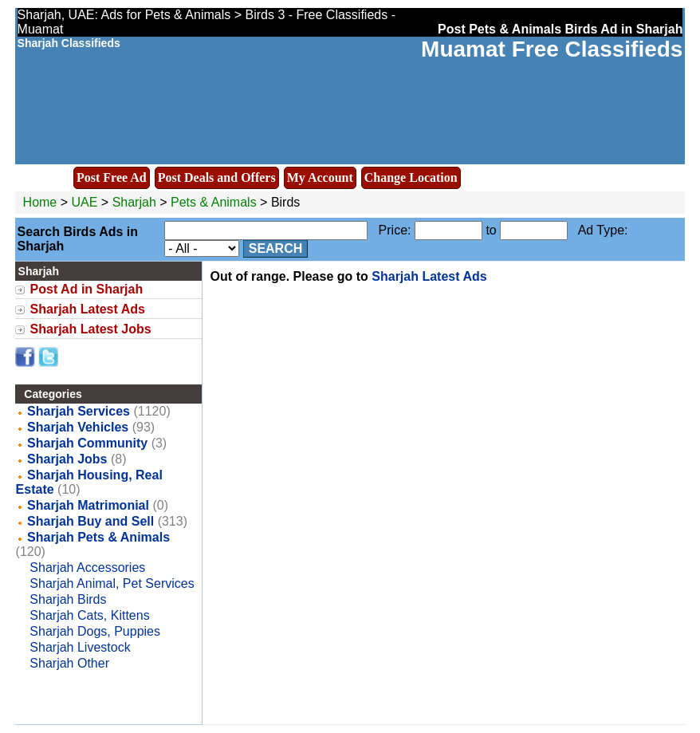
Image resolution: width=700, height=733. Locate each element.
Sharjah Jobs (67, 459)
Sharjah (136, 202)
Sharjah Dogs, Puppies (95, 631)
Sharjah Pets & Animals (98, 537)
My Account (320, 177)
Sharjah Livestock (80, 647)
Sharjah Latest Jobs (91, 329)
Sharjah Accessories (87, 567)
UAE (85, 202)
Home (40, 202)
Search (276, 248)
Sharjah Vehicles (78, 427)
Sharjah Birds (68, 599)
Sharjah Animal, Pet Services (112, 583)
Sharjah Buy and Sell (90, 521)
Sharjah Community (87, 443)
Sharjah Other (69, 663)
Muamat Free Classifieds (552, 49)
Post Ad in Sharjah (87, 289)
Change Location (411, 177)
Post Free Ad (112, 177)
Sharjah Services (79, 411)
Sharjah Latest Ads (88, 309)
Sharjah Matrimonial (88, 505)
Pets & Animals (214, 202)
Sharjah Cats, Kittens (89, 615)
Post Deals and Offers (217, 177)
